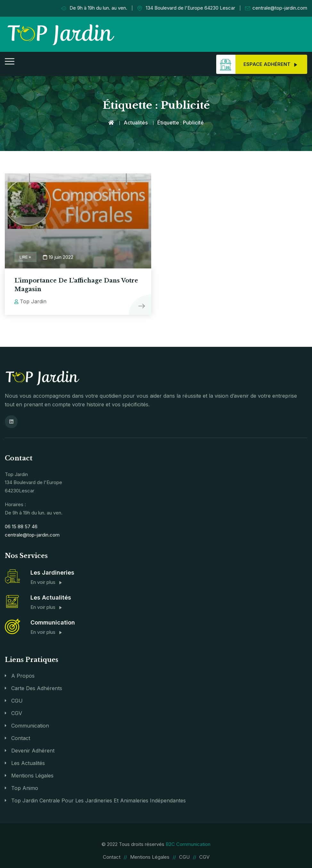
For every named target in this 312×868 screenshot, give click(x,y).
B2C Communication (188, 844)
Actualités (136, 123)
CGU (17, 700)
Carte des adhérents (37, 688)
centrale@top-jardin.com (276, 8)
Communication (30, 725)
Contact (21, 738)
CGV (17, 713)
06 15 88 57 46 (21, 526)
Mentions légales (32, 775)
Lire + (25, 257)
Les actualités (28, 763)
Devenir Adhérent (33, 750)
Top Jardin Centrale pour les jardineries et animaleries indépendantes (99, 800)
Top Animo (25, 788)
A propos (23, 675)
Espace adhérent (257, 64)
